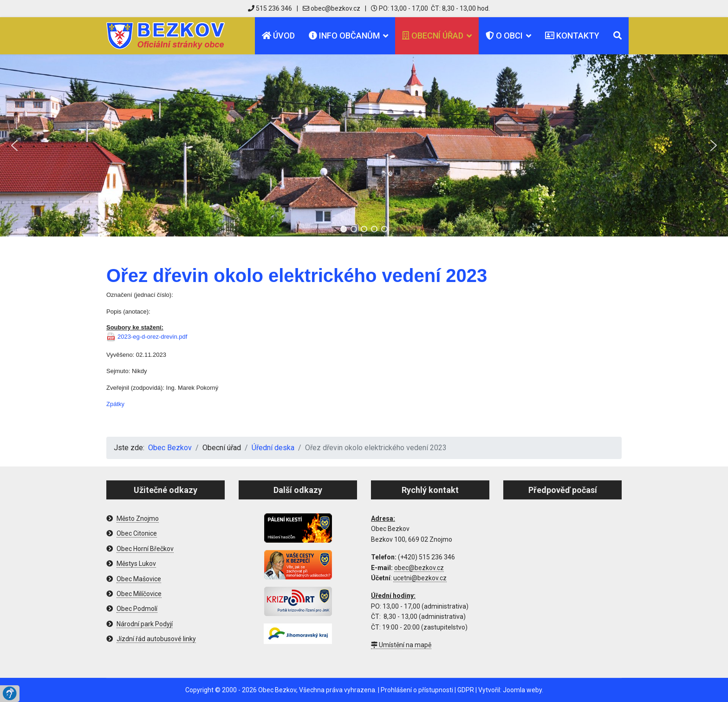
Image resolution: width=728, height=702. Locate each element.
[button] (14, 145)
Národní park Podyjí (145, 624)
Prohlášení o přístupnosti (417, 690)
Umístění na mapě (401, 645)
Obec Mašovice (139, 579)
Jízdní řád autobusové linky (156, 639)
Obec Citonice (137, 533)
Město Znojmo (138, 518)
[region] (364, 145)
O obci (504, 36)
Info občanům (344, 36)
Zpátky (115, 404)
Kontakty (572, 36)
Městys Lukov (136, 564)
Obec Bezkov (277, 690)
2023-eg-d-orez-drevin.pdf (152, 337)
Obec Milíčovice (139, 594)
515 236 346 (270, 8)
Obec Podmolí (137, 609)
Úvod (278, 36)
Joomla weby (522, 690)
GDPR (466, 690)
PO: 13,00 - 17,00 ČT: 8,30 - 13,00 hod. (430, 8)
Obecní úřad (433, 36)
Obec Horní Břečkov (145, 549)
